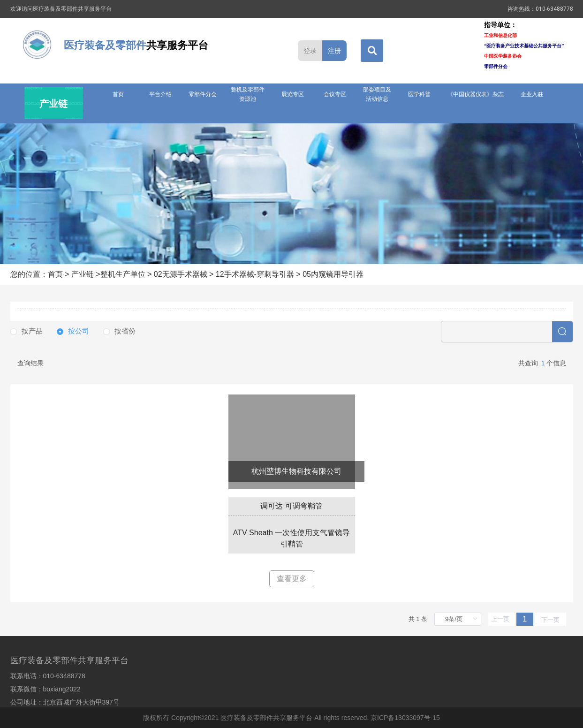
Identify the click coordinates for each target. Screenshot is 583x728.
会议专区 (335, 94)
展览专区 (293, 94)
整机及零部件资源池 (248, 94)
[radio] (26, 331)
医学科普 (419, 94)
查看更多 (292, 579)
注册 (334, 51)
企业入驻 (532, 94)
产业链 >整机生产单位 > (113, 274)
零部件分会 (203, 94)
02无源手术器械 (181, 274)
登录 (310, 51)
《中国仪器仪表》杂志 (476, 94)
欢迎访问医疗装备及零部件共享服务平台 (61, 9)
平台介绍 (160, 94)
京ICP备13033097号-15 (405, 718)
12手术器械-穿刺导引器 (255, 274)
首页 (118, 94)
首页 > (60, 274)
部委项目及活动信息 (377, 94)
